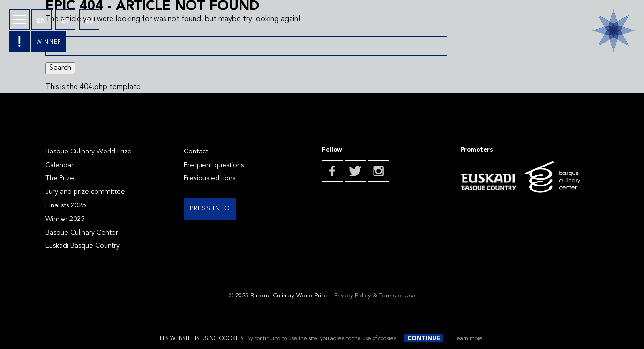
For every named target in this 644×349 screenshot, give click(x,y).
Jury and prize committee (85, 192)
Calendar (60, 165)
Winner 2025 (65, 219)
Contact (196, 152)
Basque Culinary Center (82, 233)
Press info (210, 209)
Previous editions (210, 178)
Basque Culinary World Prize (89, 152)
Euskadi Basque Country (82, 246)
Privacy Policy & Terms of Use (375, 296)
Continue (424, 339)
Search (60, 68)
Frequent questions (214, 165)
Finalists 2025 (66, 206)
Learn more (468, 339)
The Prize (60, 178)
